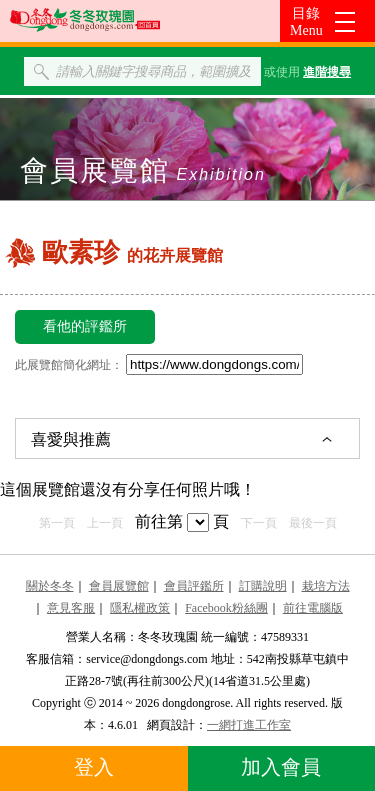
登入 (94, 767)
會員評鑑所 (194, 586)
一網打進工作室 (249, 725)
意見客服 (71, 608)
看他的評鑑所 (85, 326)
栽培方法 (326, 586)
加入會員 (281, 767)
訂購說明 (263, 586)
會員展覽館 (119, 586)
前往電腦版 (313, 608)
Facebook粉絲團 (226, 608)
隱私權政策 (140, 608)
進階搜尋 (327, 72)
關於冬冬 (50, 586)
